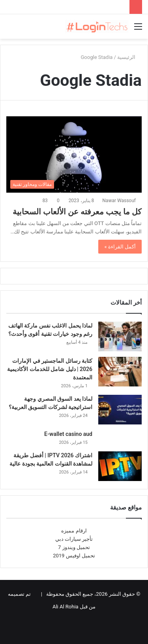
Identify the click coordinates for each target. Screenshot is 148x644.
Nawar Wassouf (119, 201)
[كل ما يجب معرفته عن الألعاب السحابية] (74, 154)
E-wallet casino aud (68, 434)
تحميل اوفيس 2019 (74, 556)
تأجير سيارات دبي (74, 539)
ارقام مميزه (74, 531)
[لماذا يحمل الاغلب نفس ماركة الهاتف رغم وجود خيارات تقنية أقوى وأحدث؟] (120, 336)
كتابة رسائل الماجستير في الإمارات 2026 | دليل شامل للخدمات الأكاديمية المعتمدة (50, 369)
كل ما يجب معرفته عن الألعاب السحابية (77, 212)
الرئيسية (129, 57)
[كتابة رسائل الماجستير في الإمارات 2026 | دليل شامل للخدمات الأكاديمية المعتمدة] (120, 372)
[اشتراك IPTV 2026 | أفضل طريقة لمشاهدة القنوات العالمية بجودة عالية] (120, 466)
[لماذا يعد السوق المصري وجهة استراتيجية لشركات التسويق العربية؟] (120, 410)
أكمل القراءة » (120, 247)
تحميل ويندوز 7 (74, 547)
